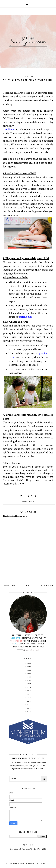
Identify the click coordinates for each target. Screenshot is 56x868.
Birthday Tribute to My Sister (28, 758)
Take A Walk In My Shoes (24, 864)
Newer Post (9, 586)
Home (28, 586)
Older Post (47, 586)
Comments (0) (29, 502)
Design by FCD (43, 864)
